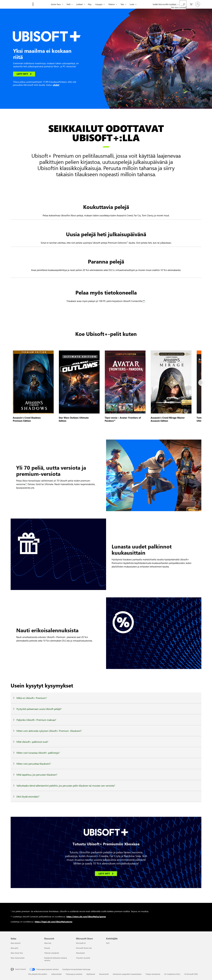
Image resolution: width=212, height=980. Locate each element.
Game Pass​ (56, 4)
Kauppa (99, 4)
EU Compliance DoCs (172, 974)
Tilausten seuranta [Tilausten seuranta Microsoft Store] (83, 958)
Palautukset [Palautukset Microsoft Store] (80, 953)
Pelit (68, 4)
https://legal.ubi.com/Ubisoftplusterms (54, 922)
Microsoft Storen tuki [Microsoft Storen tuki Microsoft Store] (84, 948)
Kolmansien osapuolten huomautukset (127, 974)
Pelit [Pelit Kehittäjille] (108, 943)
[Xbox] (42, 4)
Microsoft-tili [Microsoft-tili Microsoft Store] (81, 943)
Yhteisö (111, 4)
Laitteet (79, 4)
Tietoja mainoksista (153, 974)
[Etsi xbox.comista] (183, 4)
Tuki (122, 4)
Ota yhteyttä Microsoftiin (38, 974)
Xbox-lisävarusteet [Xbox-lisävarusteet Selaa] (18, 958)
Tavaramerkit (104, 974)
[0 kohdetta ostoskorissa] (190, 4)
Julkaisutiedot (56, 974)
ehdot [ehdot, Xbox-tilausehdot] (56, 85)
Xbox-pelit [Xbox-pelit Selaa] (14, 948)
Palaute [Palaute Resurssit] (47, 948)
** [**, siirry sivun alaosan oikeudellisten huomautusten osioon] (144, 301)
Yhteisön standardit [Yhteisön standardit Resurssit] (52, 953)
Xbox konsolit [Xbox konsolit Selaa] (16, 943)
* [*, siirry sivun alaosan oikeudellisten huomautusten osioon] (127, 242)
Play (90, 4)
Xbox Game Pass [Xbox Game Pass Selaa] (17, 953)
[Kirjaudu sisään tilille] (198, 4)
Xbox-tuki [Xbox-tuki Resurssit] (48, 943)
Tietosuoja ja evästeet (74, 974)
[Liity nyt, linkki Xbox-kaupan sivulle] (24, 74)
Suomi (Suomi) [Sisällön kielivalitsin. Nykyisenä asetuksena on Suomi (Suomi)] (21, 969)
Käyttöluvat (91, 974)
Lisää (132, 4)
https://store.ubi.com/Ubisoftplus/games (86, 917)
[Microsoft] (21, 4)
